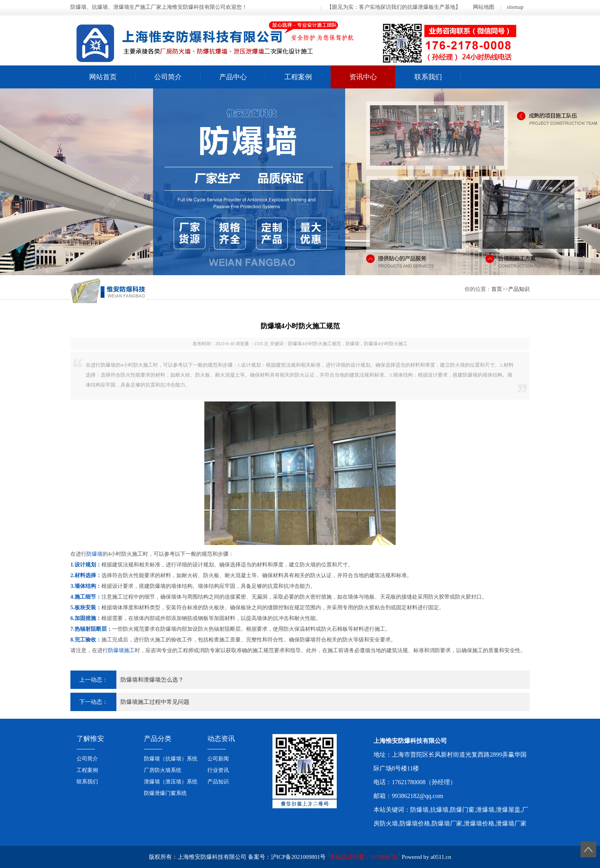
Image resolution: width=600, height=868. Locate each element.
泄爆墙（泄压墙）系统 (171, 782)
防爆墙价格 (415, 823)
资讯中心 (363, 77)
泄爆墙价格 (479, 823)
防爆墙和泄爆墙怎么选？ (152, 680)
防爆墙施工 (121, 650)
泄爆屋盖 (508, 810)
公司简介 (168, 77)
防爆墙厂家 (447, 823)
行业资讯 (218, 770)
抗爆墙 (439, 810)
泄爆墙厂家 (511, 823)
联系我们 (428, 77)
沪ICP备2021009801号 (298, 857)
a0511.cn (441, 857)
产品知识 (519, 289)
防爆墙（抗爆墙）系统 (171, 759)
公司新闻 (218, 759)
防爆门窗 (462, 810)
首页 (497, 289)
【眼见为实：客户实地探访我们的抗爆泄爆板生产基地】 (394, 7)
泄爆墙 (485, 810)
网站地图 (484, 7)
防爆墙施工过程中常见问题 (155, 702)
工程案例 (298, 77)
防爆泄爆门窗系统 (165, 793)
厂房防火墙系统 (163, 770)
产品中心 (233, 77)
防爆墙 (95, 554)
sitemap (515, 7)
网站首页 (103, 77)
